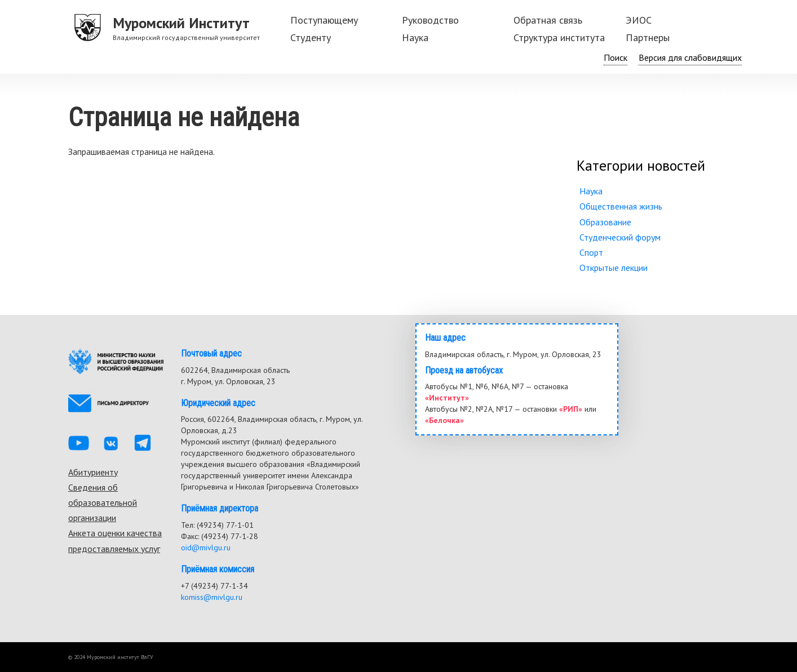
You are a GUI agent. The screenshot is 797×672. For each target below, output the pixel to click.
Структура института (559, 37)
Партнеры (648, 37)
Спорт (591, 252)
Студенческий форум (620, 237)
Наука (415, 37)
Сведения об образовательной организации (103, 502)
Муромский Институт (181, 23)
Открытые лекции (614, 268)
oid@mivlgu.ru (206, 548)
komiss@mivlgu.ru (212, 597)
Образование (605, 222)
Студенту (311, 37)
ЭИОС (639, 20)
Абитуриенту (93, 472)
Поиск (616, 57)
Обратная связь (548, 20)
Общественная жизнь (621, 206)
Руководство (430, 20)
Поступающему (324, 20)
